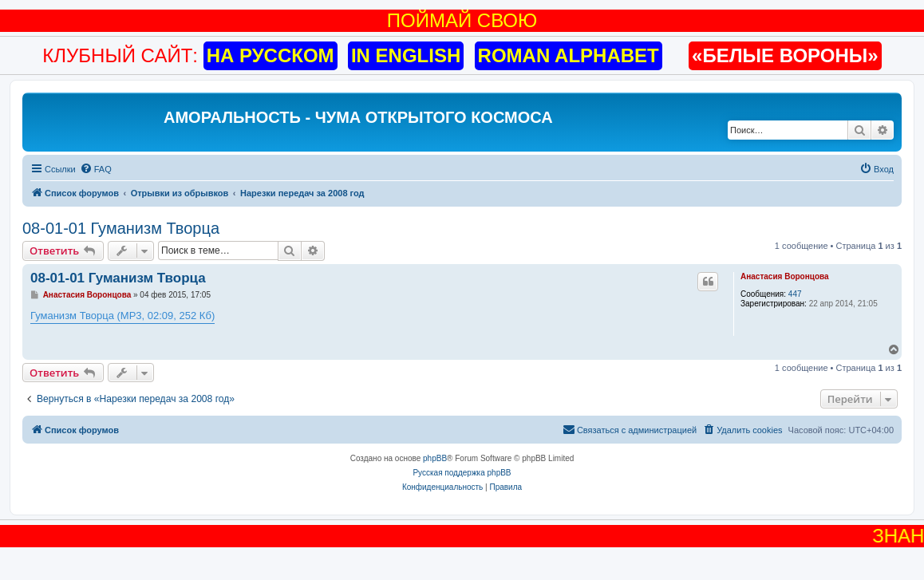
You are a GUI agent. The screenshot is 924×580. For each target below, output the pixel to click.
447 (795, 294)
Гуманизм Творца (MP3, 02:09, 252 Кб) (122, 316)
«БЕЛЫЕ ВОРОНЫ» (785, 55)
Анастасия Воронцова (785, 276)
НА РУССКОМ (270, 55)
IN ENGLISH (406, 55)
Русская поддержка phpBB (462, 473)
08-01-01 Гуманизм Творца (121, 228)
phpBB (435, 458)
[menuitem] (96, 169)
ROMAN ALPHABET (569, 55)
